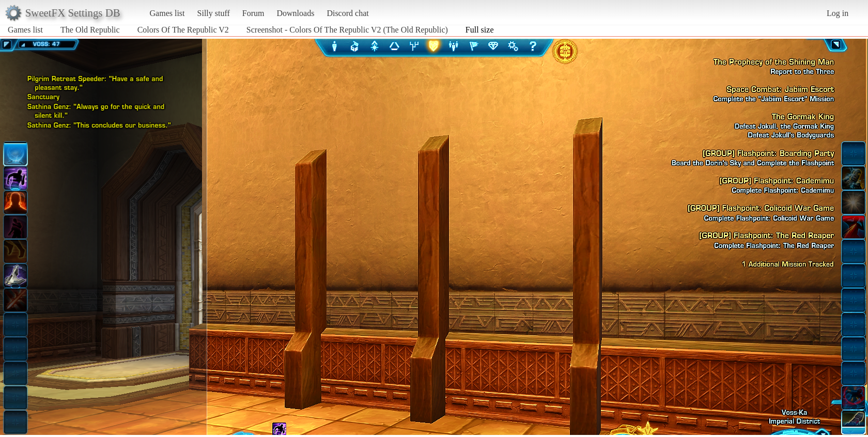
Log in (838, 13)
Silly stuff (214, 13)
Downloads (295, 13)
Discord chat (347, 13)
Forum (253, 13)
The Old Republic (90, 30)
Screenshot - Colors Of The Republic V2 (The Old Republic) (347, 30)
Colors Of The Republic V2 (183, 30)
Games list (167, 13)
